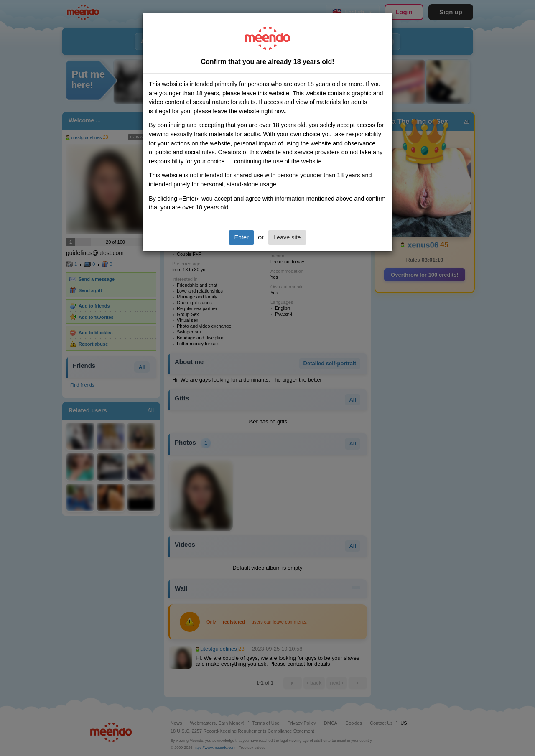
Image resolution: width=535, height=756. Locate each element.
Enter (241, 237)
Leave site (287, 237)
